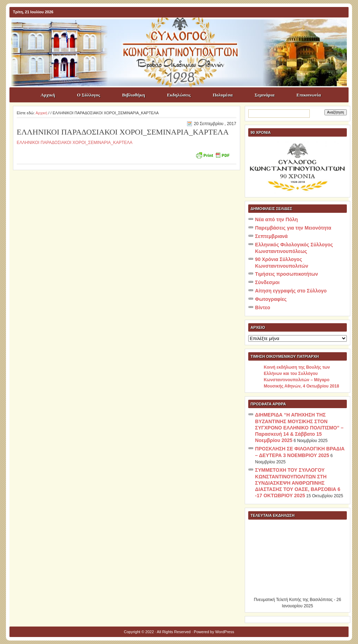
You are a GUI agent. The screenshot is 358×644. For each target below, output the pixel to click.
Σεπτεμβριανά (271, 236)
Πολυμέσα (223, 95)
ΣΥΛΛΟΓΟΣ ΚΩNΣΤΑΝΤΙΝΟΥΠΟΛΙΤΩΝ (182, 30)
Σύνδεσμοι (267, 282)
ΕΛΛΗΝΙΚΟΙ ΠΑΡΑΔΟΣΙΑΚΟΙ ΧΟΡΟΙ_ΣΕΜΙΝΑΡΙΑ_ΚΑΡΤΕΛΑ (75, 143)
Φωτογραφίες (271, 299)
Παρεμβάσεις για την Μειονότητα (293, 228)
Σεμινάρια (264, 95)
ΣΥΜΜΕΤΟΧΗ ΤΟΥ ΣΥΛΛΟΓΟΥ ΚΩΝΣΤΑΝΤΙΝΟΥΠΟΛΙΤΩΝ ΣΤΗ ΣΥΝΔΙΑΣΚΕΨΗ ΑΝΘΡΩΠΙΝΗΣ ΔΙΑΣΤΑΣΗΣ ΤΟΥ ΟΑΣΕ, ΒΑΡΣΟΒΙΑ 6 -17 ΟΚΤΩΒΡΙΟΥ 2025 (298, 483)
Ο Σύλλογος (88, 95)
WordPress (225, 632)
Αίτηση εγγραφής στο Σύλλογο (291, 291)
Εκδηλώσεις (179, 95)
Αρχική (48, 95)
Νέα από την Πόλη (277, 219)
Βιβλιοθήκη (133, 95)
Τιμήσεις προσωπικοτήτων (287, 274)
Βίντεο (263, 307)
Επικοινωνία (309, 95)
